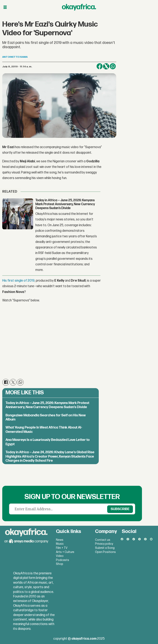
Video (60, 556)
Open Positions (105, 552)
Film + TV (62, 548)
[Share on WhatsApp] (113, 66)
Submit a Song (105, 548)
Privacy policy (104, 544)
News (60, 540)
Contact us (103, 540)
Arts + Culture (65, 552)
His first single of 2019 (18, 281)
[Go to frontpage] (79, 7)
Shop (60, 564)
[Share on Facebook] (100, 66)
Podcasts (63, 560)
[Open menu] (5, 7)
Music (60, 544)
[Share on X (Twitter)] (106, 66)
